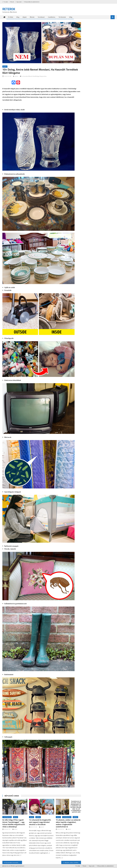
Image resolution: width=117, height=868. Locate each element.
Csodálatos (52, 17)
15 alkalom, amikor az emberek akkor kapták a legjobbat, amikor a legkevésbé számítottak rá (68, 823)
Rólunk (12, 2)
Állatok (32, 17)
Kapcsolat (19, 2)
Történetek (62, 17)
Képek (25, 17)
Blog (18, 17)
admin (16, 76)
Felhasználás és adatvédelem (32, 2)
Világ (71, 17)
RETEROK (9, 9)
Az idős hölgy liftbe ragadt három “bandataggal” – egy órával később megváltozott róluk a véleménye (14, 823)
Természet (41, 17)
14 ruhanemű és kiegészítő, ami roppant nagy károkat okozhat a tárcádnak (40, 822)
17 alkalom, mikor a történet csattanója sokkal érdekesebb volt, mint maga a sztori (72, 863)
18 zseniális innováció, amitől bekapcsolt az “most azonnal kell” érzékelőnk (13, 863)
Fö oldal (6, 2)
